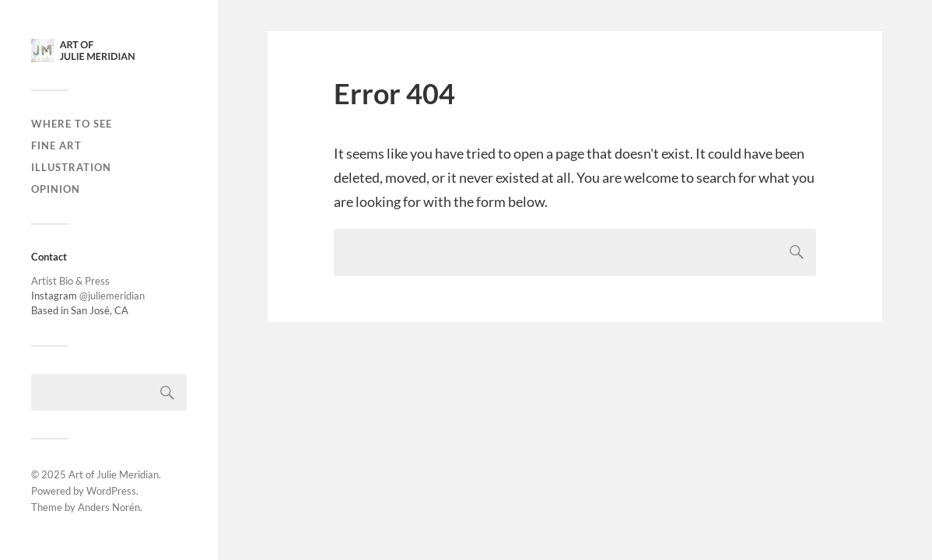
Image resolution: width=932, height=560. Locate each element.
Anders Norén (109, 507)
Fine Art (56, 145)
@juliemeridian (112, 296)
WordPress (111, 491)
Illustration (71, 167)
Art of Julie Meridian (114, 474)
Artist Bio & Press (70, 281)
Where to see (72, 124)
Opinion (56, 189)
